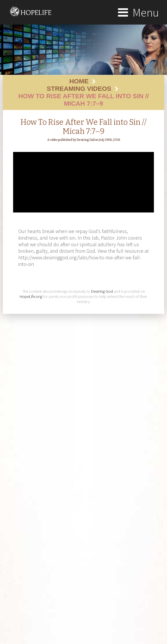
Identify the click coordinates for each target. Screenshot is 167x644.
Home (79, 81)
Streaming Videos (79, 89)
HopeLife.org (31, 296)
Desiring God (102, 291)
